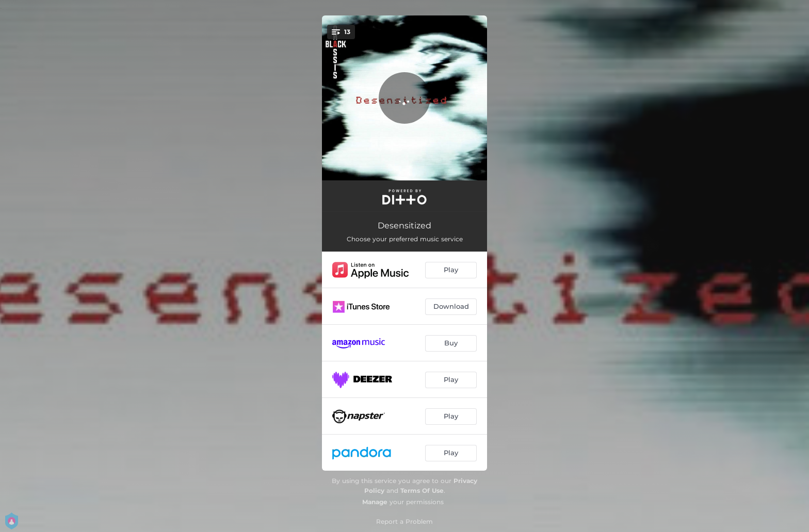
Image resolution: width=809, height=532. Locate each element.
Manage (375, 502)
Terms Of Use (422, 491)
